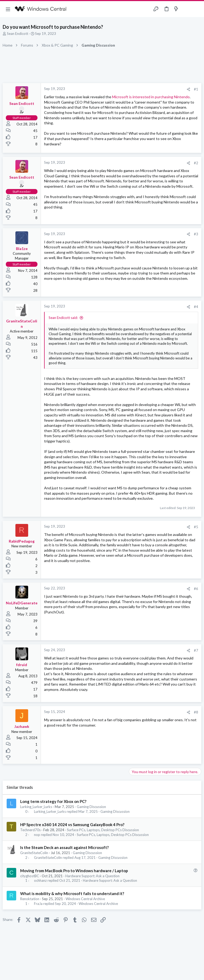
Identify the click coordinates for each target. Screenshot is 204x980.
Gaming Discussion (91, 807)
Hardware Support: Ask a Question (92, 876)
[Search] (197, 9)
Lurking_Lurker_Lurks (36, 807)
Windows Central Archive (85, 899)
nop (37, 835)
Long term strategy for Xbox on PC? (53, 801)
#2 (196, 163)
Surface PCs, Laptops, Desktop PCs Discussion (103, 830)
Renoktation (30, 899)
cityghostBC (30, 876)
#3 (196, 234)
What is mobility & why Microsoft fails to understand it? (72, 893)
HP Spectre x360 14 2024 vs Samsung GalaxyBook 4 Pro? (72, 825)
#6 (196, 589)
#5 (196, 527)
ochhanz (40, 881)
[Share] (188, 89)
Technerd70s (30, 830)
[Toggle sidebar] (186, 9)
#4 (196, 307)
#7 (196, 650)
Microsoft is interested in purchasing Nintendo (151, 97)
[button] (8, 9)
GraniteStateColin (34, 853)
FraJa (38, 904)
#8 (196, 712)
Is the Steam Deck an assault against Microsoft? (64, 847)
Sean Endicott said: (63, 318)
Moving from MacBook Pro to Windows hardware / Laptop (74, 871)
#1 (196, 89)
